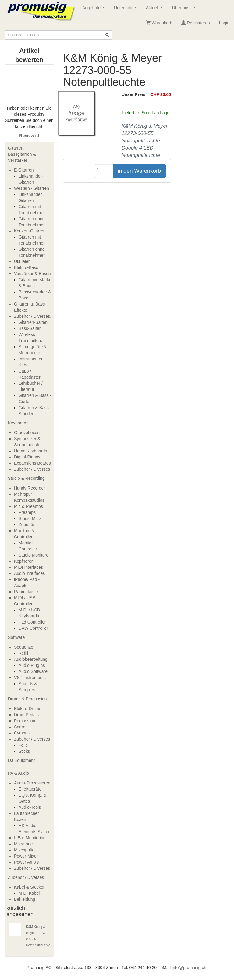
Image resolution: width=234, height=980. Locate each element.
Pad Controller (32, 622)
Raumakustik (26, 592)
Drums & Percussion (27, 699)
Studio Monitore (34, 555)
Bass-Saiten (30, 328)
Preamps (27, 512)
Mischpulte (24, 850)
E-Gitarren (24, 170)
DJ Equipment (21, 760)
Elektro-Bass (26, 267)
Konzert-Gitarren (30, 231)
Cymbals (22, 733)
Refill (23, 653)
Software (16, 637)
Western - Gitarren (32, 188)
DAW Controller (33, 628)
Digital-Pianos (27, 457)
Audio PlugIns (32, 665)
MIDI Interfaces (28, 567)
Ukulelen (22, 261)
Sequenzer (24, 647)
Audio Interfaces (29, 573)
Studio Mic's (30, 518)
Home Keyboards (30, 451)
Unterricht (126, 9)
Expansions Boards (32, 463)
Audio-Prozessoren (32, 783)
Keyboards (18, 423)
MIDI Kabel (29, 893)
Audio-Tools (30, 807)
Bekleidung (25, 899)
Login (224, 23)
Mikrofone (23, 844)
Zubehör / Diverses (32, 469)
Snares (21, 727)
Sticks (24, 751)
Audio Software (33, 671)
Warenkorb (159, 23)
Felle (23, 745)
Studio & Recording (26, 478)
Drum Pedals (26, 715)
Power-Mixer (26, 856)
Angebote (95, 9)
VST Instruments (30, 678)
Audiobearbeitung (31, 659)
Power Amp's (26, 862)
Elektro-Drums (28, 709)
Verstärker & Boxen (32, 274)
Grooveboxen (27, 433)
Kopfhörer (23, 561)
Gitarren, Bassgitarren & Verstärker (22, 154)
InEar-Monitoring (30, 838)
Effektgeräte (30, 789)
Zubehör (27, 525)
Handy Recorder (30, 488)
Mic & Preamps (28, 506)
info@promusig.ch (189, 968)
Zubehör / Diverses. (33, 316)
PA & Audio (18, 773)
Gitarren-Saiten (33, 322)
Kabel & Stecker (29, 887)
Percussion (25, 721)
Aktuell (156, 9)
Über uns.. (185, 9)
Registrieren (195, 23)
